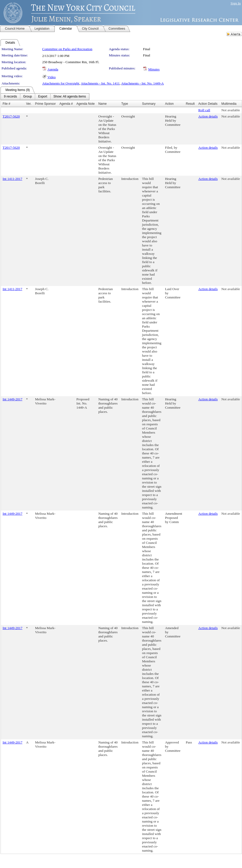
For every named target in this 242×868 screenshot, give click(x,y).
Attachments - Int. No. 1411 (100, 83)
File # (6, 104)
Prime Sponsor (45, 104)
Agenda (53, 69)
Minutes (154, 69)
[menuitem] (10, 97)
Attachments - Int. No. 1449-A (142, 83)
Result (190, 104)
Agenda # (66, 104)
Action (169, 104)
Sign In (236, 3)
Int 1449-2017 (13, 399)
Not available (231, 110)
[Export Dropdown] (43, 97)
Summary (149, 104)
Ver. (29, 104)
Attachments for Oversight (61, 83)
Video (52, 77)
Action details (208, 116)
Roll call (204, 110)
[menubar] (45, 97)
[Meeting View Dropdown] (70, 97)
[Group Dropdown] (27, 97)
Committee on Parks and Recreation (67, 49)
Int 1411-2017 (12, 179)
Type (125, 104)
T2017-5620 (11, 116)
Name (102, 104)
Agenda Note (85, 104)
